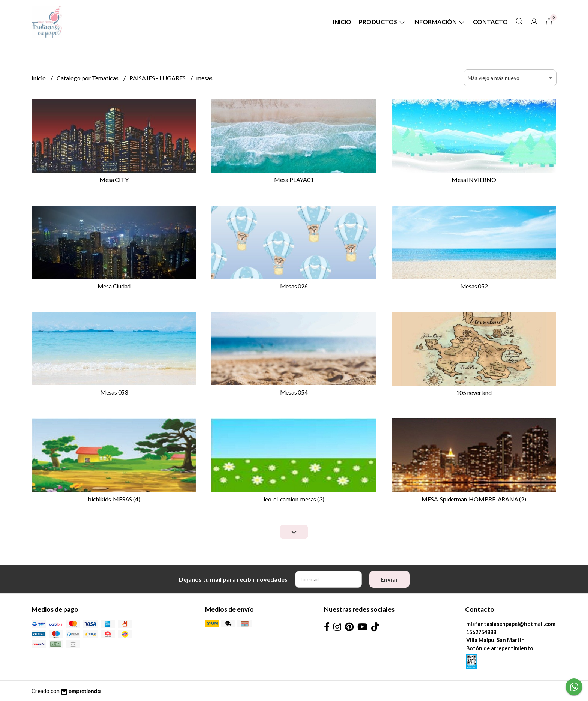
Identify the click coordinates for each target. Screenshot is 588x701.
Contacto (490, 22)
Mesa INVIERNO (474, 179)
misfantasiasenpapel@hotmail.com (511, 624)
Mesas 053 (114, 392)
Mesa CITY (114, 179)
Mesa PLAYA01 (294, 179)
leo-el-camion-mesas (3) (294, 499)
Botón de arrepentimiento (500, 648)
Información (439, 22)
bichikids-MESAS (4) (114, 499)
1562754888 (481, 632)
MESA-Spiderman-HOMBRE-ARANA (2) (474, 499)
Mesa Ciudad (114, 286)
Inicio (342, 22)
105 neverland (474, 393)
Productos (382, 22)
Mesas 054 (294, 392)
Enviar (389, 579)
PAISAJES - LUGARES (158, 78)
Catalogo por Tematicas (88, 78)
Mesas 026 (294, 286)
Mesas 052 (474, 286)
